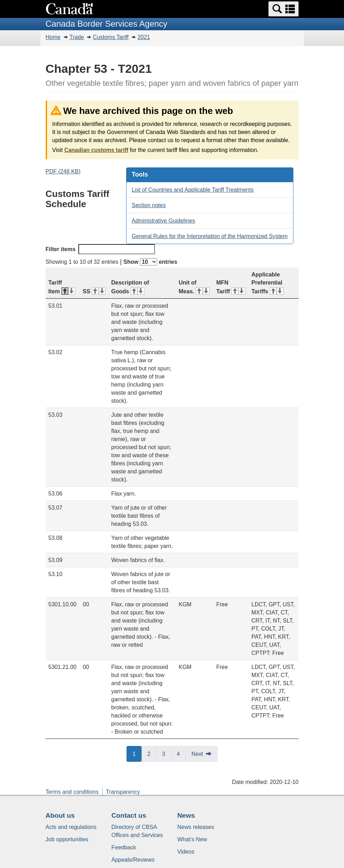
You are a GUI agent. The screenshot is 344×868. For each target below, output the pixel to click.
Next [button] (197, 754)
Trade (77, 37)
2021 (144, 37)
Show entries (150, 262)
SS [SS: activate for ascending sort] (94, 291)
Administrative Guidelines (164, 221)
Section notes (149, 205)
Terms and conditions (72, 792)
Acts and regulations (71, 827)
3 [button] (167, 753)
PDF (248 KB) (63, 171)
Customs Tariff (111, 37)
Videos (186, 852)
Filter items (100, 249)
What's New (192, 839)
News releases (196, 827)
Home (53, 37)
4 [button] (181, 753)
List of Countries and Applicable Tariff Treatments (193, 190)
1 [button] (137, 753)
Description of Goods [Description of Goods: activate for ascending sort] (130, 287)
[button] (284, 9)
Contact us (129, 815)
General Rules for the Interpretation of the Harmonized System (210, 236)
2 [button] (152, 753)
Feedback (124, 847)
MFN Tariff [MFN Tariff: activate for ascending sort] (231, 287)
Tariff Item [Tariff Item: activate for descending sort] (62, 287)
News (186, 815)
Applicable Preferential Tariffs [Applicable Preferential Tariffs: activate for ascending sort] (268, 283)
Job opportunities (67, 839)
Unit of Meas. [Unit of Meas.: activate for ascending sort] (194, 287)
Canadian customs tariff (96, 150)
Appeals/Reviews (133, 860)
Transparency (123, 792)
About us (60, 815)
